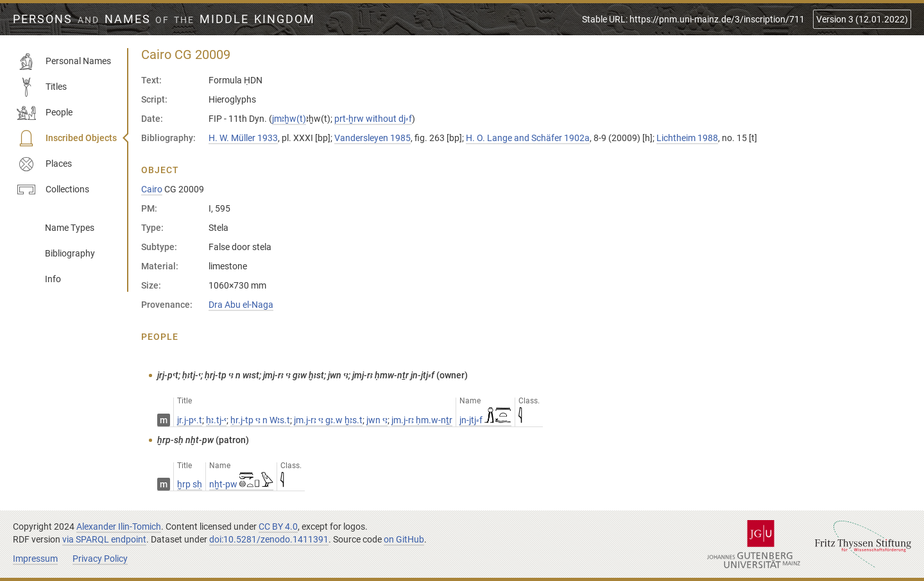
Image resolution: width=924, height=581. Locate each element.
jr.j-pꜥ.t (190, 420)
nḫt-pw (241, 484)
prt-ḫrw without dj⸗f (373, 119)
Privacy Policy (100, 559)
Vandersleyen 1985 (372, 138)
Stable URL (693, 19)
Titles (42, 87)
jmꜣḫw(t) (289, 119)
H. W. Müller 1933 (243, 138)
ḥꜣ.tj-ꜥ (216, 420)
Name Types (70, 228)
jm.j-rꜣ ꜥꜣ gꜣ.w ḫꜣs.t (328, 420)
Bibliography (70, 253)
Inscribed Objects (67, 139)
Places (44, 164)
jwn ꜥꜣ (377, 420)
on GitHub (404, 539)
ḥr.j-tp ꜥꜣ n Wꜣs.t (260, 420)
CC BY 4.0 (278, 526)
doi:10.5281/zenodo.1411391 (269, 539)
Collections (53, 190)
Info (53, 279)
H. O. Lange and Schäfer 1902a (528, 138)
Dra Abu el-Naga (241, 305)
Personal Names (64, 62)
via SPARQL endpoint (104, 539)
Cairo (152, 189)
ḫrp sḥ (190, 484)
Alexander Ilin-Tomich (119, 526)
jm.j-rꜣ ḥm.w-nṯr (422, 420)
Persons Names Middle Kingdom (164, 19)
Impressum (35, 559)
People (45, 113)
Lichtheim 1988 (687, 138)
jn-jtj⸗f (485, 420)
